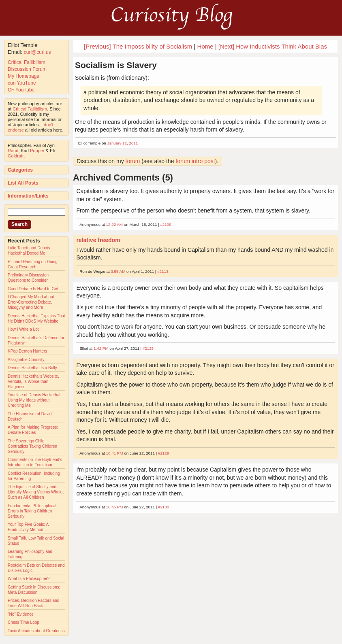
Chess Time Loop (24, 622)
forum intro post (195, 161)
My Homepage (24, 76)
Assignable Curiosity (26, 360)
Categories (20, 170)
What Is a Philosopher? (29, 579)
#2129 (164, 453)
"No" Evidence (21, 614)
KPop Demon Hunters (27, 351)
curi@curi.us (37, 52)
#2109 (166, 224)
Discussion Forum (27, 69)
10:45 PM (115, 507)
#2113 (163, 271)
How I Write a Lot (23, 329)
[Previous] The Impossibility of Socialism (138, 46)
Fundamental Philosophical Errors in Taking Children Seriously (32, 511)
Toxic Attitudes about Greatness (36, 631)
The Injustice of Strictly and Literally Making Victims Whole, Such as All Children (36, 492)
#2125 (148, 348)
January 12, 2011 (123, 143)
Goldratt (16, 156)
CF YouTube (21, 90)
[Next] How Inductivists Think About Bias (273, 46)
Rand (13, 151)
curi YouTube (22, 83)
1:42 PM (101, 348)
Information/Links (28, 196)
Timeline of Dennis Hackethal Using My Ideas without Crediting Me (34, 400)
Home (205, 46)
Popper (37, 151)
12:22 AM (114, 224)
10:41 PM (115, 453)
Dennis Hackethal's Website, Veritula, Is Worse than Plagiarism (33, 382)
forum (133, 161)
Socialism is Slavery (116, 65)
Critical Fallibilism (27, 62)
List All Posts (23, 183)
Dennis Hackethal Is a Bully (32, 368)
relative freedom (98, 240)
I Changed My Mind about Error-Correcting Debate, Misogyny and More (31, 302)
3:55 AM (118, 271)
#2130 (164, 507)
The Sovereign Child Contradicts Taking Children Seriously (32, 446)
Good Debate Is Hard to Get (33, 289)
